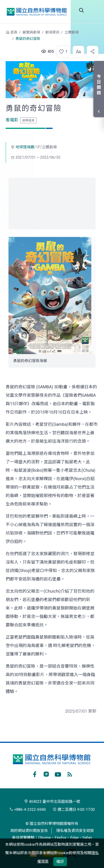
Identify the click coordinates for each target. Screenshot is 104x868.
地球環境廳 (25, 147)
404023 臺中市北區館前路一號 (52, 802)
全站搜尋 (81, 10)
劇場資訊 (52, 32)
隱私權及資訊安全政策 (75, 831)
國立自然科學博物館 (37, 12)
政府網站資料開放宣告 (29, 831)
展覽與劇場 (31, 32)
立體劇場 (72, 32)
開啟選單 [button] (95, 10)
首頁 (14, 32)
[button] (62, 52)
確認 (60, 862)
